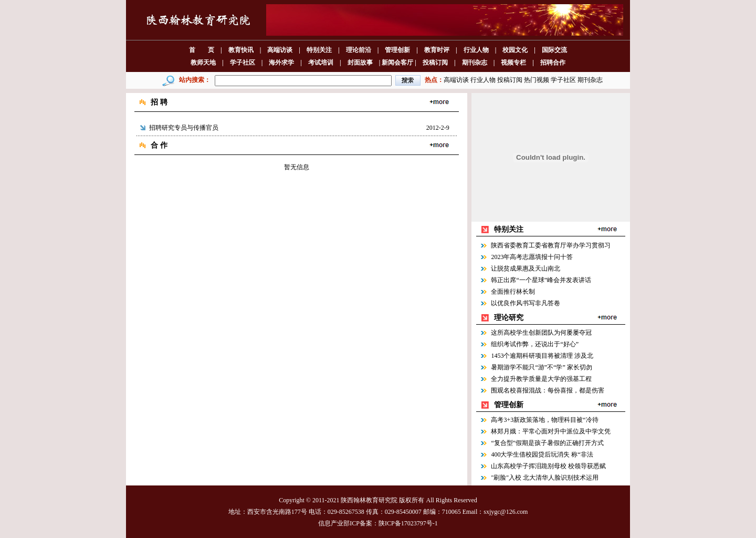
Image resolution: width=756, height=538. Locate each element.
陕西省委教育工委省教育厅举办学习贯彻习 (551, 245)
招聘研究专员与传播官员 (184, 128)
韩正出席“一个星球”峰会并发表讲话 (541, 280)
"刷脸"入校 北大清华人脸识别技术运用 (545, 478)
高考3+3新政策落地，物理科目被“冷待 (544, 420)
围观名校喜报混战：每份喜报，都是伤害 (548, 390)
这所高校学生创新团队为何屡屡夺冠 (541, 333)
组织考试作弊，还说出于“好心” (535, 344)
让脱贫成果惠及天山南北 (526, 268)
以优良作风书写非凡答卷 (526, 303)
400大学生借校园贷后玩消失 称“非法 (542, 454)
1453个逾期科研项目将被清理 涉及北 (542, 356)
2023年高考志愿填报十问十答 (532, 257)
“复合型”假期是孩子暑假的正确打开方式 (547, 443)
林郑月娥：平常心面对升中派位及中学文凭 (551, 431)
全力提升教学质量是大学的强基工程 (541, 379)
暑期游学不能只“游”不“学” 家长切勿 (541, 367)
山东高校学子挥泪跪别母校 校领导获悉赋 (548, 466)
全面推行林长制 (513, 292)
